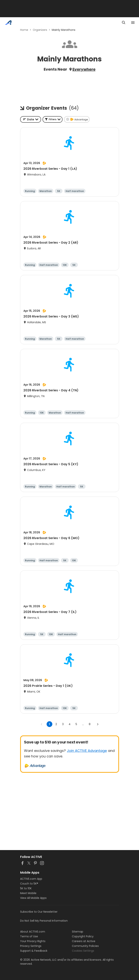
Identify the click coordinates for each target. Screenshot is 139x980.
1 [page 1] (49, 724)
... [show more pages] (83, 724)
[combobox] (31, 119)
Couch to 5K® (29, 884)
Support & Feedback (34, 951)
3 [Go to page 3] (63, 724)
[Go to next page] (98, 724)
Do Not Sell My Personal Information (44, 921)
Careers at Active (84, 941)
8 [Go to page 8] (90, 724)
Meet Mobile (28, 893)
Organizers (40, 30)
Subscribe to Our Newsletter (39, 912)
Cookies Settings (83, 951)
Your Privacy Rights (33, 941)
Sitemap (78, 932)
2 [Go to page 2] (56, 724)
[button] (53, 119)
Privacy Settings (31, 946)
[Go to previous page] (42, 724)
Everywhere (84, 69)
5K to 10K (26, 888)
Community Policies (85, 946)
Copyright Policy (83, 936)
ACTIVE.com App (31, 879)
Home (24, 30)
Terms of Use (29, 936)
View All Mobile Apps (33, 898)
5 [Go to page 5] (76, 724)
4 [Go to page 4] (70, 724)
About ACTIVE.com (33, 932)
